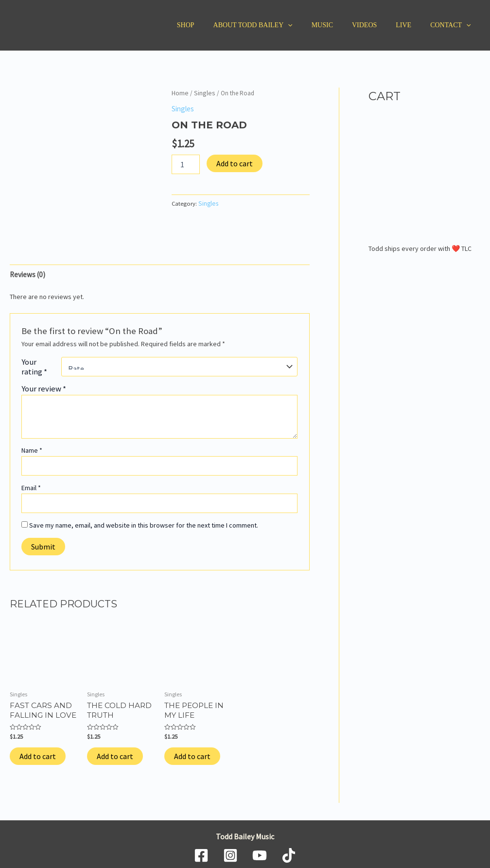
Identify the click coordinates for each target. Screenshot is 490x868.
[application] (312, 25)
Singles (202, 93)
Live (412, 25)
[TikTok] (289, 851)
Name (32, 449)
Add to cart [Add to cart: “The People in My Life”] (192, 752)
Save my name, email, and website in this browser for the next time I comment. (144, 524)
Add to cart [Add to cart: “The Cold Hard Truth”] (115, 752)
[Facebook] (201, 851)
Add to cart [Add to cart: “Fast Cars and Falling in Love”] (38, 752)
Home (180, 93)
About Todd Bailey (277, 25)
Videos (377, 25)
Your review (44, 387)
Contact (453, 25)
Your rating (34, 365)
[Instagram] (230, 851)
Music (341, 25)
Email (31, 486)
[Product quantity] (186, 163)
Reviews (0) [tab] (26, 273)
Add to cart (235, 162)
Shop (215, 25)
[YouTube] (260, 851)
